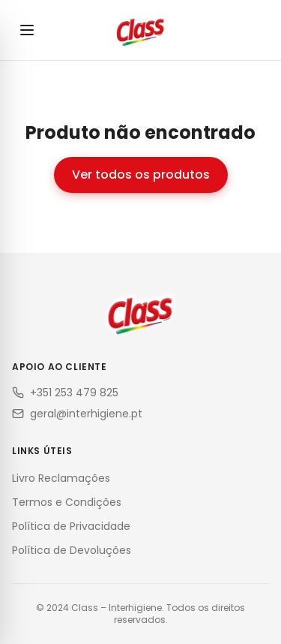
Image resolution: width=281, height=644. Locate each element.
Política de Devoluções (72, 550)
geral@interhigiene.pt (77, 414)
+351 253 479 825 (65, 393)
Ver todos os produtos (141, 175)
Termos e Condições (67, 502)
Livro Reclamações (61, 478)
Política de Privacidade (71, 526)
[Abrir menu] (27, 30)
